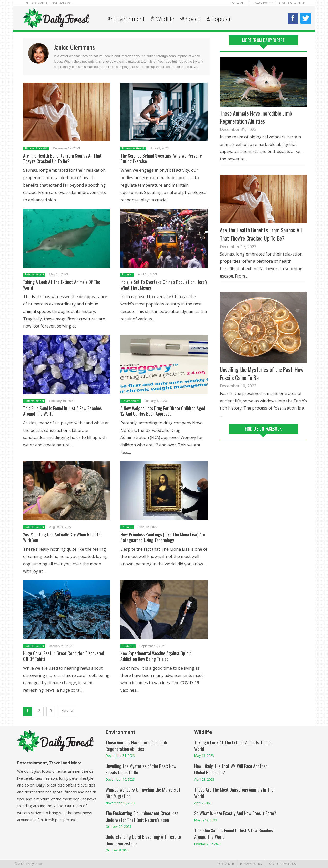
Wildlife (165, 19)
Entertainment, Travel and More (50, 3)
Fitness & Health (36, 148)
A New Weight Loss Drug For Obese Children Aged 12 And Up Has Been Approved (163, 411)
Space (193, 19)
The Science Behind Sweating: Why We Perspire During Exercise (161, 158)
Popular (221, 19)
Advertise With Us (292, 3)
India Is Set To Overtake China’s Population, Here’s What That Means (164, 285)
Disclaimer (237, 3)
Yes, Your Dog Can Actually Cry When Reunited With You (63, 537)
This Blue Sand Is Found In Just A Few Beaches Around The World (62, 411)
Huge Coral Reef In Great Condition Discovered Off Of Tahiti (64, 656)
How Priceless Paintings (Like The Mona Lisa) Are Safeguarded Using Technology (163, 537)
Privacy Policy (262, 3)
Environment (129, 19)
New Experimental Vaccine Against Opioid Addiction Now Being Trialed (156, 656)
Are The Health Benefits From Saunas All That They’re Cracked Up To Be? (62, 158)
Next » (67, 711)
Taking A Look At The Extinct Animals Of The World (62, 285)
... (247, 159)
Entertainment (34, 274)
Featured (128, 646)
